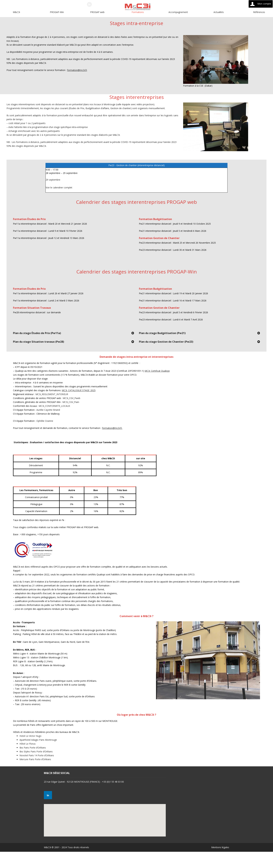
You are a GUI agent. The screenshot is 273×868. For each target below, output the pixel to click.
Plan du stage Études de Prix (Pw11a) (37, 333)
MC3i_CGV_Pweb (71, 398)
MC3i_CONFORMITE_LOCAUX (54, 406)
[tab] (74, 334)
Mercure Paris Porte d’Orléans (35, 759)
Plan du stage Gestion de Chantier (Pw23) (166, 342)
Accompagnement (178, 12)
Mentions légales (220, 847)
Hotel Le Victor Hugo (30, 736)
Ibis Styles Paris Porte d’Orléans (36, 751)
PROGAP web (97, 12)
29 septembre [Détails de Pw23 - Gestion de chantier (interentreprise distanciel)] (53, 180)
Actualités (219, 12)
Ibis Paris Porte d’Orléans (33, 748)
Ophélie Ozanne (45, 421)
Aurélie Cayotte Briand (48, 410)
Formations (138, 12)
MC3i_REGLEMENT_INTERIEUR (52, 394)
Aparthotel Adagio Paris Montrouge (38, 740)
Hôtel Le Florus (28, 744)
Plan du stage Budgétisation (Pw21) (162, 333)
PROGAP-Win (57, 12)
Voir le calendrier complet (59, 187)
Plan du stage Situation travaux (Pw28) (39, 342)
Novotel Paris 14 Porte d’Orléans (37, 755)
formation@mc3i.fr (77, 70)
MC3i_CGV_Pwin (71, 402)
